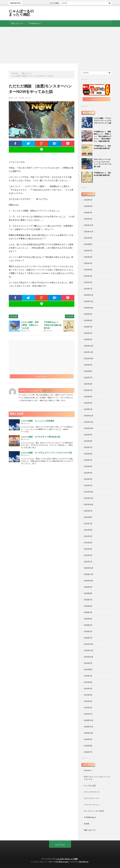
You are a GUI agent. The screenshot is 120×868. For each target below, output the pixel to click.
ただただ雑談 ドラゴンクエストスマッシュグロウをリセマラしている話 (102, 121)
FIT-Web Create (62, 862)
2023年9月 (88, 365)
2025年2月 (88, 282)
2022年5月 (88, 460)
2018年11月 (89, 727)
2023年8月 (88, 371)
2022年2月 (88, 479)
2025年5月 (88, 263)
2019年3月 (88, 701)
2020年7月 (88, 600)
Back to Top (60, 845)
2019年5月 (88, 689)
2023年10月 (89, 358)
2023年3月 (88, 403)
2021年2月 (88, 555)
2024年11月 (89, 301)
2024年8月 (88, 320)
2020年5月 (88, 612)
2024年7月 (88, 327)
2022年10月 (89, 428)
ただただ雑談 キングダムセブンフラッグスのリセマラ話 (46, 453)
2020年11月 (89, 574)
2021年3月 (88, 549)
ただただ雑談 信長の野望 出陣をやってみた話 (30, 325)
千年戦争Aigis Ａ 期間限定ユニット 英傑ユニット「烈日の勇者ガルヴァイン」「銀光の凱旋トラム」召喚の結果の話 (102, 136)
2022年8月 (88, 441)
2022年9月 (88, 435)
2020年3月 (88, 625)
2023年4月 (88, 397)
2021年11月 (89, 498)
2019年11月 (89, 650)
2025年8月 (88, 244)
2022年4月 (88, 466)
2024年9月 (88, 314)
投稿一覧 (47, 391)
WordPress (84, 862)
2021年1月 (88, 562)
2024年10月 (89, 308)
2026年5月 (88, 200)
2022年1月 (88, 485)
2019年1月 (88, 714)
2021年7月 (88, 523)
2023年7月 (88, 377)
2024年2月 (88, 339)
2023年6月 (88, 384)
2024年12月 (89, 295)
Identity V (88, 770)
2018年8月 (88, 746)
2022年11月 (89, 422)
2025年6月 (88, 257)
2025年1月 (88, 289)
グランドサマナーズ (92, 792)
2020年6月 (88, 606)
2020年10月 (89, 581)
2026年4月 (88, 206)
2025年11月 (89, 231)
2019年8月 (88, 669)
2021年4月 (88, 543)
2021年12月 (89, 492)
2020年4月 (88, 619)
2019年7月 (88, 676)
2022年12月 (89, 416)
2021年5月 (88, 536)
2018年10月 (89, 733)
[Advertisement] (60, 45)
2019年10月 (89, 657)
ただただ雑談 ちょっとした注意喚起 (38, 421)
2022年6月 (88, 454)
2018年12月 (89, 720)
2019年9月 (88, 663)
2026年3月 (88, 212)
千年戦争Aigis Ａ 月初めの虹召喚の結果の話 (53, 325)
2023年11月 (89, 352)
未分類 (87, 824)
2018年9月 (88, 739)
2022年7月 (88, 447)
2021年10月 (89, 504)
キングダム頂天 (90, 786)
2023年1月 (88, 409)
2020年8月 (88, 593)
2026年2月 (88, 219)
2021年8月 (88, 517)
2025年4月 (88, 270)
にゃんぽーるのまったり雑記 (21, 13)
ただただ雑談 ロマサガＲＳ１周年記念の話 (41, 437)
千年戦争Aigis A (35, 23)
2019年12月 (89, 644)
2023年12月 (89, 346)
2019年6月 (88, 682)
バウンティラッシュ (92, 805)
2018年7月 (88, 752)
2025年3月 (88, 276)
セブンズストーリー (92, 798)
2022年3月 (88, 473)
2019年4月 (88, 695)
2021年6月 (88, 530)
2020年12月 (89, 568)
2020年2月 (88, 631)
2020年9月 (88, 587)
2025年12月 (89, 225)
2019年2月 (88, 708)
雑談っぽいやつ (17, 23)
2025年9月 (88, 238)
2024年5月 (88, 333)
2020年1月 (88, 638)
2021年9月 (88, 511)
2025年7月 (88, 251)
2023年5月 (88, 390)
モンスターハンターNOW (94, 811)
